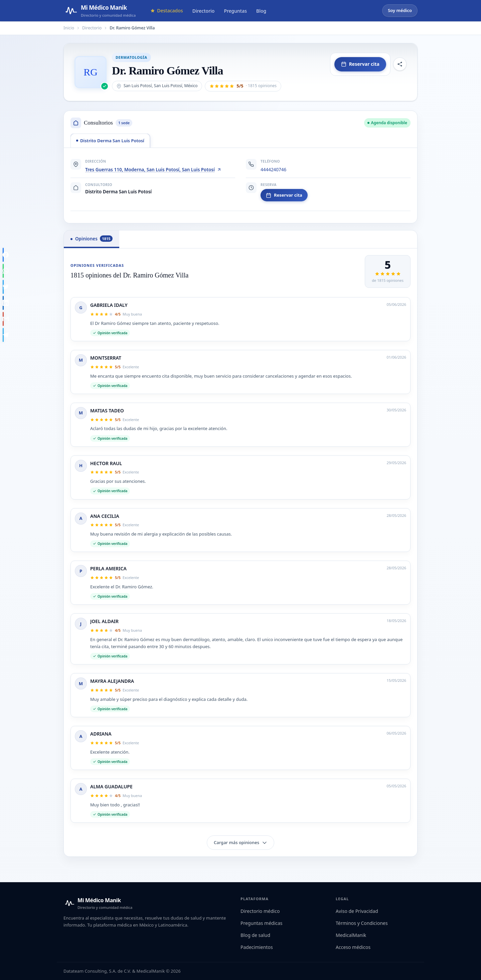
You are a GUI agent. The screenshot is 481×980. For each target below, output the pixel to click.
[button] (243, 86)
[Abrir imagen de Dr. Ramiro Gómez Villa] (91, 72)
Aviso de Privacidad (357, 911)
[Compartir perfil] (400, 64)
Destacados (167, 11)
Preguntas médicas (262, 923)
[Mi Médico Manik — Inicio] (98, 903)
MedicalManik (351, 935)
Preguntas (235, 11)
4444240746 (273, 170)
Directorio (204, 11)
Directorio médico (260, 911)
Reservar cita (360, 64)
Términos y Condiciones (362, 923)
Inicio (69, 28)
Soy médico (400, 10)
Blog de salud (255, 935)
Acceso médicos (353, 947)
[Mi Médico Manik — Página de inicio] (100, 11)
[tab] (110, 141)
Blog (261, 11)
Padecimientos (257, 947)
